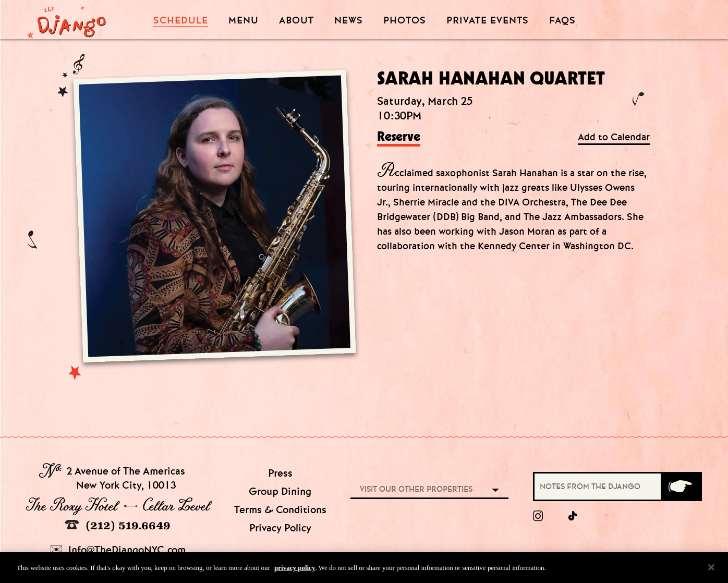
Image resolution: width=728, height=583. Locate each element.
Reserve (399, 137)
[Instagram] (538, 516)
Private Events (488, 21)
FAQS (562, 21)
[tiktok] (573, 516)
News (349, 21)
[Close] (711, 571)
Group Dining (280, 491)
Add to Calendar (614, 137)
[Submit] (681, 487)
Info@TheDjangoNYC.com (118, 550)
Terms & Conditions (280, 510)
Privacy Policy (280, 528)
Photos (405, 21)
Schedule (181, 21)
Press (280, 473)
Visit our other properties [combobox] (416, 489)
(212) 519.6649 (118, 525)
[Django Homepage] (66, 19)
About (296, 21)
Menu (244, 21)
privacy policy (295, 571)
